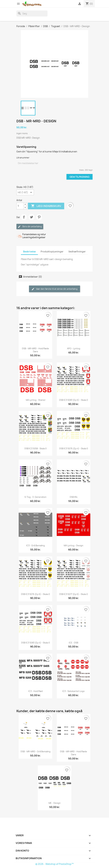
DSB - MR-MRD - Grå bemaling (36, 751)
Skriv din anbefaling (30, 227)
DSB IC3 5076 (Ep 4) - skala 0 (74, 448)
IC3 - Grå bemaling (36, 545)
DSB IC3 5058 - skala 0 (36, 448)
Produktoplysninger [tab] (52, 252)
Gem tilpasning (80, 177)
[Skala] (25, 192)
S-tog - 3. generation (35, 497)
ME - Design (55, 803)
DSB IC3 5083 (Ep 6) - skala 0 (74, 400)
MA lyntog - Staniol (36, 400)
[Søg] (32, 13)
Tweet (32, 217)
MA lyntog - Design (74, 545)
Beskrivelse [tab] (29, 252)
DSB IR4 (74, 497)
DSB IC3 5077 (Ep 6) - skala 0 (74, 594)
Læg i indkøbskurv (46, 206)
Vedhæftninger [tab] (77, 252)
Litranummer (23, 158)
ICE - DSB (74, 643)
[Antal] (20, 206)
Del (24, 217)
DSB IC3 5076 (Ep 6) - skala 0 (35, 594)
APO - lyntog (74, 348)
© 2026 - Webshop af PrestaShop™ (54, 864)
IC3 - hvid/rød (36, 691)
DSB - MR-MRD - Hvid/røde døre (35, 350)
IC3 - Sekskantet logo (74, 691)
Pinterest (39, 217)
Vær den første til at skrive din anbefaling (54, 289)
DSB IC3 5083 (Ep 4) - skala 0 (36, 643)
